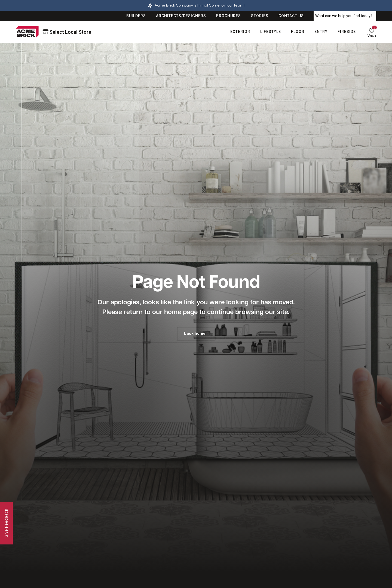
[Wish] (372, 31)
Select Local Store (67, 32)
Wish (372, 36)
